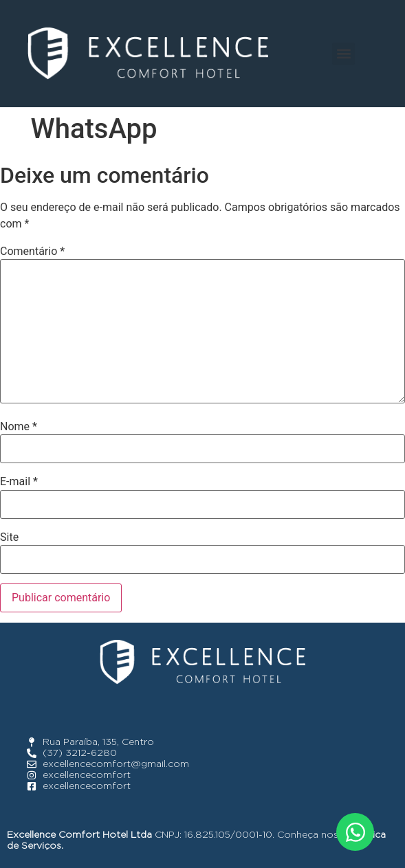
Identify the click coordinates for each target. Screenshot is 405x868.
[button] (343, 54)
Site (9, 537)
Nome (19, 427)
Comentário (32, 252)
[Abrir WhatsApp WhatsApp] (355, 832)
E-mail (19, 482)
